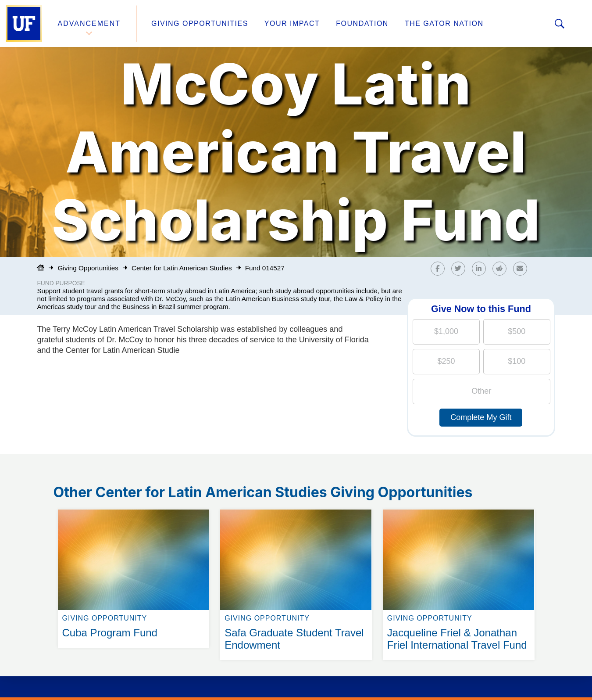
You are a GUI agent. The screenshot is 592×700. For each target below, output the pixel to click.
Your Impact (292, 23)
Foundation (362, 23)
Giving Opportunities (200, 23)
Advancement (89, 23)
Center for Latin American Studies (182, 268)
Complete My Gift (481, 417)
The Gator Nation (444, 23)
